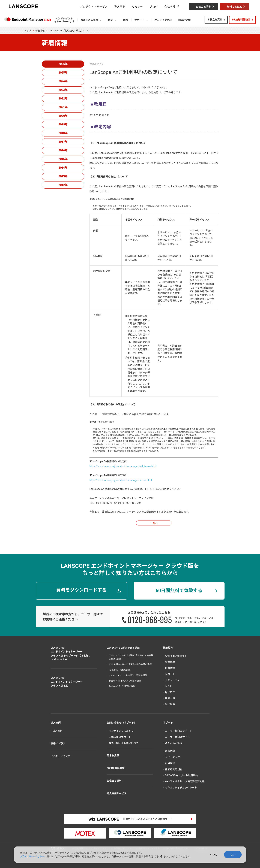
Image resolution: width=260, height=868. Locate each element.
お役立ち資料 (215, 20)
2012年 (63, 185)
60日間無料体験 (116, 768)
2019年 (63, 124)
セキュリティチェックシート (181, 788)
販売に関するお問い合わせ (124, 743)
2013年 (63, 176)
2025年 (63, 73)
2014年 (63, 168)
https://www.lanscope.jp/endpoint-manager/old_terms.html (123, 466)
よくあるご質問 (174, 743)
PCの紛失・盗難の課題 (120, 670)
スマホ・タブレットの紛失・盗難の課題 (128, 675)
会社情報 (170, 6)
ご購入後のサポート (120, 737)
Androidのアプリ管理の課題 (122, 686)
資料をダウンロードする (81, 590)
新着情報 (40, 31)
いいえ (214, 855)
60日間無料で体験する (179, 591)
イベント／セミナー (62, 756)
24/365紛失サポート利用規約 (181, 775)
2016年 (63, 150)
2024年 (63, 81)
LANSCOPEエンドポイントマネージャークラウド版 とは (67, 682)
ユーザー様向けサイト (177, 737)
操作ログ (170, 692)
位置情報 (170, 668)
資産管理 (170, 662)
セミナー (137, 6)
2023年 (63, 90)
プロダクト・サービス (94, 6)
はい (233, 855)
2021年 (63, 107)
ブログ (154, 6)
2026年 (63, 64)
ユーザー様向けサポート (179, 731)
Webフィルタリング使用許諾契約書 (185, 781)
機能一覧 (170, 698)
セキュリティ (172, 680)
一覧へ (154, 523)
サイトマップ (172, 757)
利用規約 (170, 763)
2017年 (63, 142)
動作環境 (170, 704)
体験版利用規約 (174, 769)
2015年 (63, 159)
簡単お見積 (113, 755)
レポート (170, 674)
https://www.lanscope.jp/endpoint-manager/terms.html (121, 480)
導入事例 (120, 6)
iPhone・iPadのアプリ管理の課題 (125, 681)
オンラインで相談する (121, 731)
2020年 (63, 116)
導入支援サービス (117, 793)
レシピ (169, 686)
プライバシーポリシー (32, 856)
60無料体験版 (241, 20)
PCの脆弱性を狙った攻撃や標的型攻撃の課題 (130, 664)
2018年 (63, 133)
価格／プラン (58, 743)
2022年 (63, 99)
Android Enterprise (175, 656)
